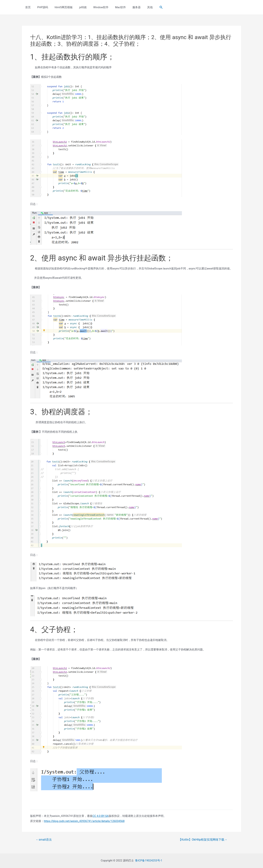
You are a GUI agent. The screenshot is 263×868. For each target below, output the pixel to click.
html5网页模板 (61, 7)
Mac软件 (115, 7)
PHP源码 (41, 7)
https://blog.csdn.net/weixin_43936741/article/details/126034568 (84, 821)
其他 (142, 7)
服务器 (130, 7)
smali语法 (44, 840)
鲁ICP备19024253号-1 (149, 861)
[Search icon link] (153, 7)
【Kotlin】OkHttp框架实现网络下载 (203, 840)
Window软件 (96, 7)
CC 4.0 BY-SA (100, 816)
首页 (27, 7)
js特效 (79, 7)
